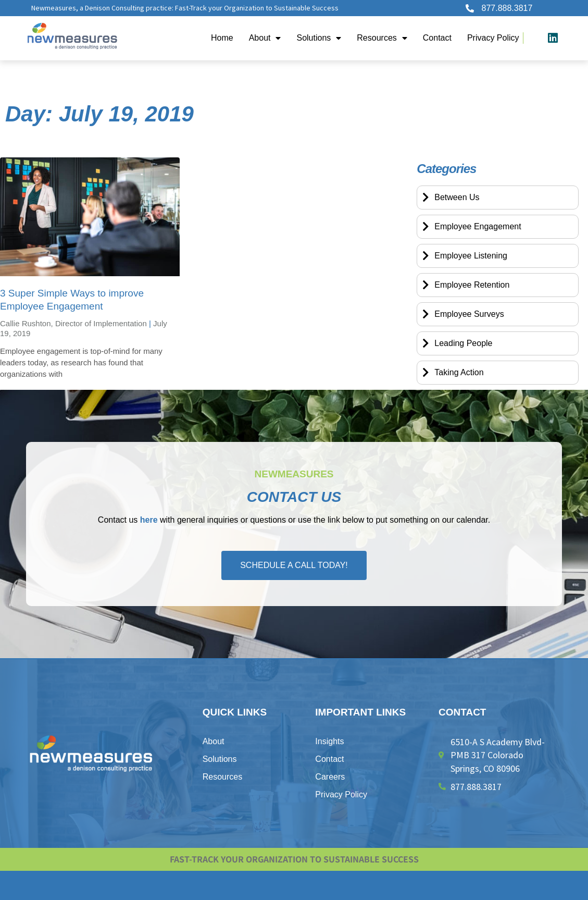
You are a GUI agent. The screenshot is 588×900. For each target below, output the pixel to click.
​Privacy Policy (493, 38)
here (149, 520)
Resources (382, 38)
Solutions (319, 38)
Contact (437, 38)
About (265, 38)
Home (222, 38)
